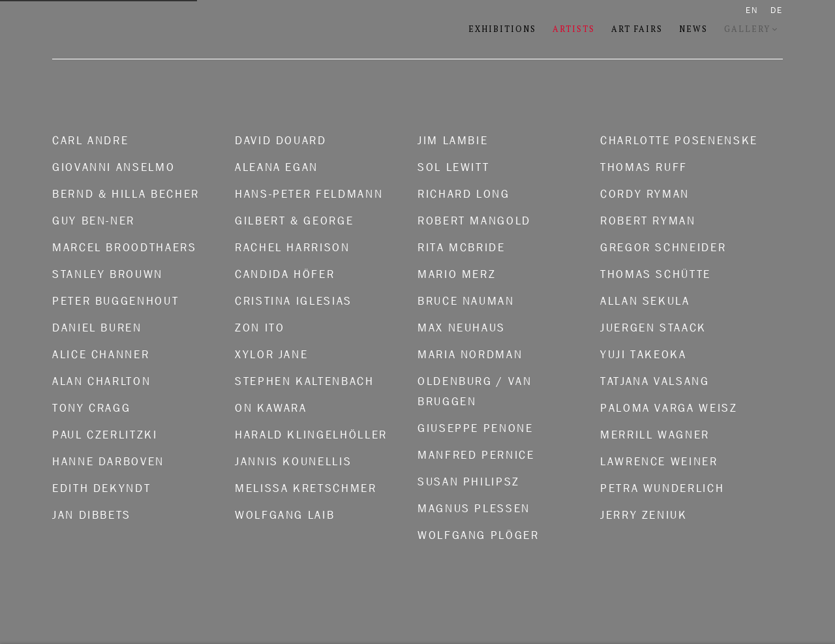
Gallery (747, 29)
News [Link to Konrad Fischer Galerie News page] (693, 29)
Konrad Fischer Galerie (215, 30)
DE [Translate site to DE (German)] (777, 10)
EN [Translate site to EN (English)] (752, 10)
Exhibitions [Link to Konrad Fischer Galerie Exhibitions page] (502, 29)
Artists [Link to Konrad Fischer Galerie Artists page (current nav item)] (574, 29)
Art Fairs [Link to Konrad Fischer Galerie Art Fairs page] (637, 29)
